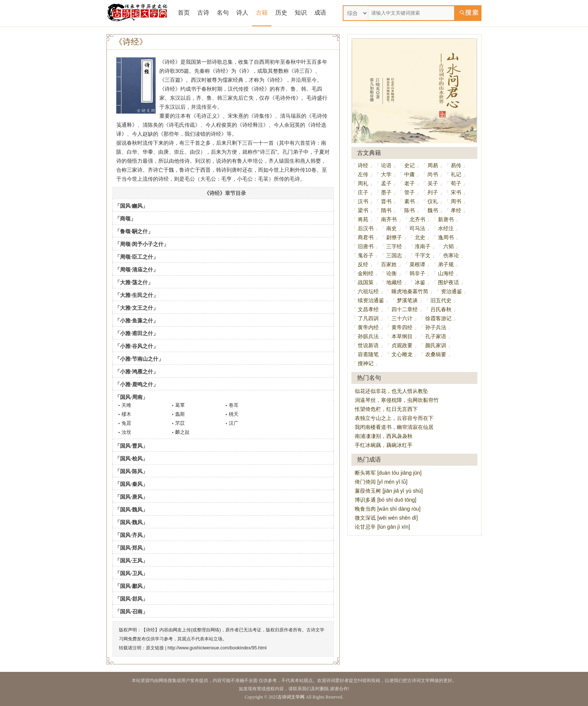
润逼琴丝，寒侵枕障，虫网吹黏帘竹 (397, 400)
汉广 (234, 423)
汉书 (363, 201)
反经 (363, 264)
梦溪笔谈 (407, 300)
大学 (386, 174)
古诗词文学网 (291, 697)
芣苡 (180, 423)
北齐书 (417, 219)
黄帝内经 (368, 327)
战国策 (366, 282)
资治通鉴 (451, 291)
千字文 (423, 255)
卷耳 (234, 405)
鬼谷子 (366, 255)
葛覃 (180, 405)
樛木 (126, 414)
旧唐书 (366, 246)
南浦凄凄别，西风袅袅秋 (384, 436)
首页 (184, 13)
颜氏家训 (436, 345)
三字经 (394, 246)
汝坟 (126, 432)
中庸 (409, 174)
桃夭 (234, 414)
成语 (320, 13)
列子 (433, 192)
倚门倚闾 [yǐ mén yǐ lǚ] (381, 482)
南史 (391, 228)
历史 (281, 13)
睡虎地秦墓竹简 (410, 291)
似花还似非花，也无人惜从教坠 (391, 391)
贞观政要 (402, 345)
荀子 (456, 183)
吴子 (433, 183)
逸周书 (446, 237)
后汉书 (366, 228)
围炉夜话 (448, 282)
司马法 (417, 228)
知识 (301, 13)
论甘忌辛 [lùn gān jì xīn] (382, 527)
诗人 (242, 13)
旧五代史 (441, 300)
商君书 (366, 237)
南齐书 (389, 219)
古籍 (262, 13)
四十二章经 (405, 309)
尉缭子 (394, 237)
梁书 (363, 210)
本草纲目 (402, 336)
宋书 (456, 192)
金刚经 (366, 273)
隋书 (386, 210)
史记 (409, 165)
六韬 (448, 246)
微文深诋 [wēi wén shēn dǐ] (386, 518)
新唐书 (446, 219)
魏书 (433, 210)
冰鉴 (420, 282)
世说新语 (368, 345)
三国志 (394, 255)
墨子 (386, 192)
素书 (409, 201)
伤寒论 (451, 255)
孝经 (456, 210)
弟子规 (446, 264)
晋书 (386, 201)
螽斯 (180, 414)
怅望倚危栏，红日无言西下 (386, 409)
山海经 (446, 273)
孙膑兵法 (368, 336)
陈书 (409, 210)
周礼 (363, 183)
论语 (386, 165)
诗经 (363, 165)
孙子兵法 (436, 327)
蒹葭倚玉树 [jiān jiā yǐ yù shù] (389, 491)
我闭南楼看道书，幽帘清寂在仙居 (394, 427)
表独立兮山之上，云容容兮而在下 (394, 418)
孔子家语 (436, 336)
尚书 (433, 174)
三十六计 (402, 318)
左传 (363, 174)
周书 (456, 201)
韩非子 (417, 273)
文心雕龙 (402, 354)
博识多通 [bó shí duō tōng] (385, 500)
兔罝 (126, 423)
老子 (409, 183)
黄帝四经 (402, 327)
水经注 (446, 228)
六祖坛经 (368, 291)
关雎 (126, 405)
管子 (409, 192)
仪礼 (433, 201)
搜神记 (366, 363)
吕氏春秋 (441, 309)
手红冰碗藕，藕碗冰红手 (384, 445)
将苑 (363, 219)
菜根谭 (417, 264)
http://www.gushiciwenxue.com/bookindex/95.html (217, 648)
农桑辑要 (436, 354)
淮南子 (423, 246)
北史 (420, 237)
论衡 (391, 273)
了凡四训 (368, 318)
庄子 (363, 192)
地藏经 (394, 282)
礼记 (456, 174)
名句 (223, 13)
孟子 (386, 183)
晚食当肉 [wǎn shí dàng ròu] (388, 509)
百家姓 (389, 264)
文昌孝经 (368, 309)
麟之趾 (182, 432)
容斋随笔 (368, 354)
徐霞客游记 (438, 318)
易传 (456, 165)
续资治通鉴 (371, 300)
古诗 (203, 13)
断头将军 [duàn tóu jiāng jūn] (388, 473)
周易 (433, 165)
